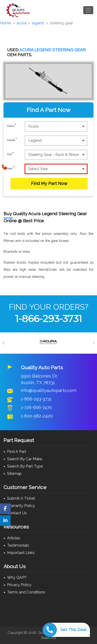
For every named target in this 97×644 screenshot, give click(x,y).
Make (12, 126)
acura (21, 23)
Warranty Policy (21, 506)
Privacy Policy (19, 585)
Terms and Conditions (26, 592)
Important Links (21, 553)
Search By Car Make (25, 459)
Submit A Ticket (21, 498)
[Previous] (4, 343)
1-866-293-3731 (48, 319)
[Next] (93, 343)
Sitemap (14, 474)
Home (5, 23)
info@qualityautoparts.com (49, 390)
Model (12, 140)
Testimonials (18, 545)
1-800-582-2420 (37, 416)
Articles (14, 538)
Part (11, 155)
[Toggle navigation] (88, 10)
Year (11, 169)
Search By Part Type (25, 466)
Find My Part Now (49, 183)
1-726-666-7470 (36, 407)
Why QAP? (17, 577)
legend (38, 23)
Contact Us (17, 513)
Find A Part (17, 452)
